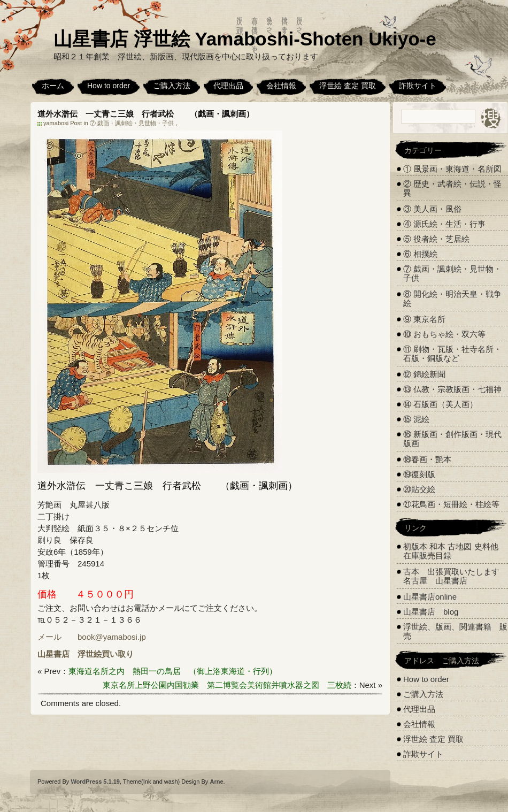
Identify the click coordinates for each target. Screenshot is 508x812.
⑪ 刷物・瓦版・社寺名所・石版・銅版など (452, 354)
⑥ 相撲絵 (420, 254)
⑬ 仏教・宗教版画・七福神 (452, 389)
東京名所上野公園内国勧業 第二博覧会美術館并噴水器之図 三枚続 (227, 685)
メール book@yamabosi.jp (92, 637)
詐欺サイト (418, 86)
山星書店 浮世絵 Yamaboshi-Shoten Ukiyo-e (245, 39)
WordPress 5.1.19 (95, 782)
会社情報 (281, 86)
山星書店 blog (431, 612)
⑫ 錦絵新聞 (424, 374)
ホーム (53, 86)
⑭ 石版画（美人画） (440, 404)
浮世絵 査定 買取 (348, 86)
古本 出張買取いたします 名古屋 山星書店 (455, 576)
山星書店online (430, 597)
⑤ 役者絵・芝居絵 (436, 239)
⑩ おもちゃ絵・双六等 (444, 334)
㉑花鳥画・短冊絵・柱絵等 (451, 504)
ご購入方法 (172, 86)
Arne (216, 782)
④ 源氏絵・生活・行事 (444, 224)
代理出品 (228, 86)
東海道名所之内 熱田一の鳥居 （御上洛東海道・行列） (173, 671)
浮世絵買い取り (106, 654)
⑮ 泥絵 (416, 419)
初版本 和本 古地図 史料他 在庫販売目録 (451, 551)
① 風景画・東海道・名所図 (452, 169)
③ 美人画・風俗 (432, 209)
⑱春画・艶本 (427, 459)
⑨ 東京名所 (424, 319)
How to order (109, 86)
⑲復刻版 (419, 474)
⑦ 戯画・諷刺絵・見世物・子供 (132, 123)
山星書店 (53, 654)
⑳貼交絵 (419, 489)
